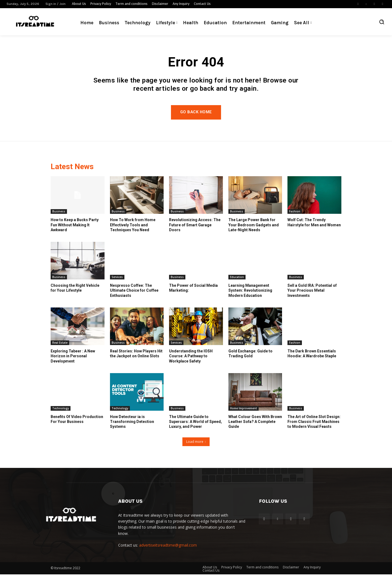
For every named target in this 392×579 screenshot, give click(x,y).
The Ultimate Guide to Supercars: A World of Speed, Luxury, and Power (195, 426)
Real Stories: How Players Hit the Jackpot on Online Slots (136, 358)
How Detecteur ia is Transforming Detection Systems (132, 426)
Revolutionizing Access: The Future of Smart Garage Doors (195, 230)
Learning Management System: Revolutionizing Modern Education (250, 295)
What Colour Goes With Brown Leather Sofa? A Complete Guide (255, 426)
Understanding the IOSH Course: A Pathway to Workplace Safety (191, 361)
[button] (382, 22)
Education (237, 282)
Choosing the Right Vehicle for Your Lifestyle (75, 293)
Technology (61, 413)
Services (117, 282)
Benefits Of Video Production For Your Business (77, 424)
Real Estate (60, 348)
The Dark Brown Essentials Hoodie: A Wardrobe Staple (312, 358)
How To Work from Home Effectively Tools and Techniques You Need (133, 230)
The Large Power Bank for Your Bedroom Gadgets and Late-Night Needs (254, 230)
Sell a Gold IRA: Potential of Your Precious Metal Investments (312, 295)
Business (59, 216)
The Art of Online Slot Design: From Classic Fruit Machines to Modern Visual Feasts (314, 426)
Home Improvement (244, 413)
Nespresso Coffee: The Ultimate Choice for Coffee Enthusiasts (134, 295)
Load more (196, 446)
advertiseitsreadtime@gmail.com (168, 550)
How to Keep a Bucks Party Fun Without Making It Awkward (75, 230)
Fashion (295, 216)
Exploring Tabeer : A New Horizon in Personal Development (73, 361)
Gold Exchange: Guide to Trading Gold (250, 358)
